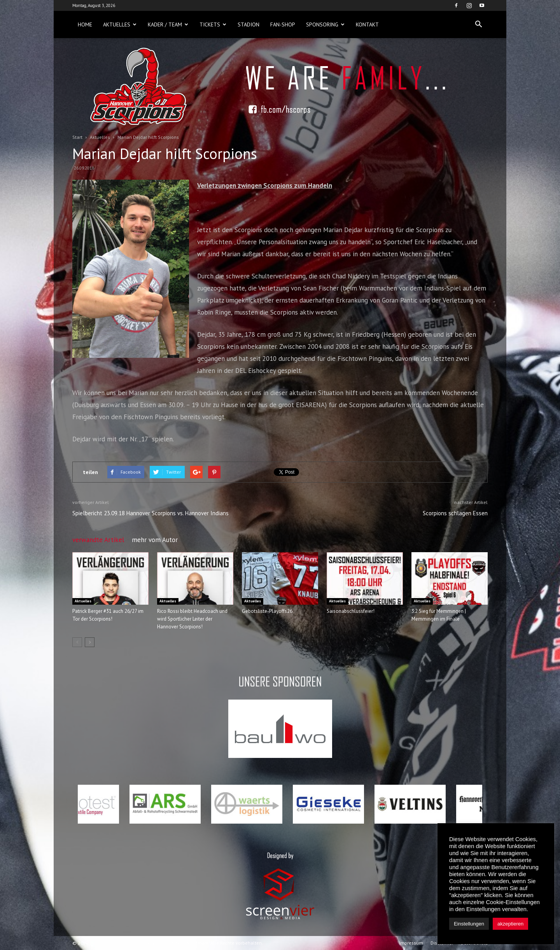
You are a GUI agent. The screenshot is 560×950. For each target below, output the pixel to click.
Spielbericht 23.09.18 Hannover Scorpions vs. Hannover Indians (150, 513)
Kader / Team (168, 24)
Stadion (248, 24)
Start (77, 137)
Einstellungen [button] (469, 924)
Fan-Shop (283, 24)
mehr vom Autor (155, 540)
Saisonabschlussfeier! (351, 611)
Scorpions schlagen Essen (455, 513)
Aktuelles (120, 24)
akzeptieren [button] (510, 924)
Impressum (411, 943)
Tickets (213, 24)
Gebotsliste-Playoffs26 (267, 611)
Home (85, 24)
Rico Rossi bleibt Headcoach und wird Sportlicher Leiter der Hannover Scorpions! (192, 619)
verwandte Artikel (98, 540)
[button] (478, 24)
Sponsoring (325, 24)
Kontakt (367, 24)
